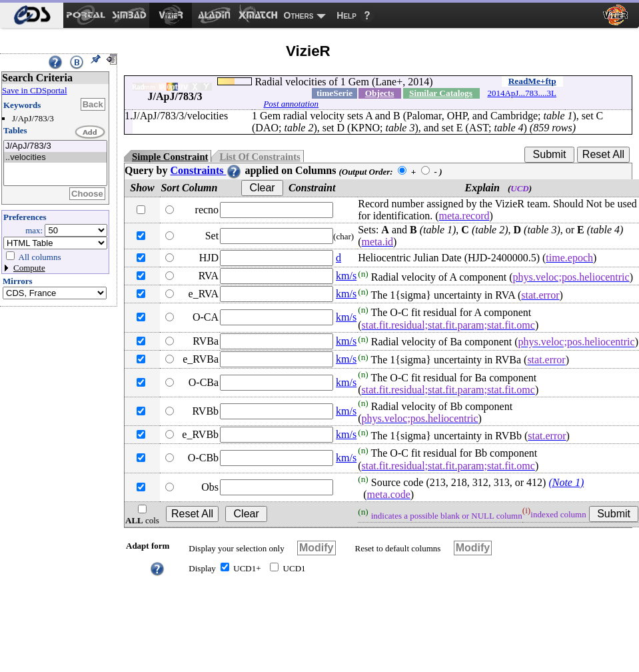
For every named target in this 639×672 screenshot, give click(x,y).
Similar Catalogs (441, 93)
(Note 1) (566, 482)
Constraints (206, 170)
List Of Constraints (260, 157)
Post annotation (291, 104)
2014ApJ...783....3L (522, 93)
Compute (29, 268)
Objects (380, 93)
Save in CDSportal (35, 90)
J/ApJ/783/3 (55, 146)
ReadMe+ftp (532, 81)
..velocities (55, 158)
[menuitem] (32, 15)
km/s (346, 276)
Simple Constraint (170, 157)
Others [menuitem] (299, 15)
